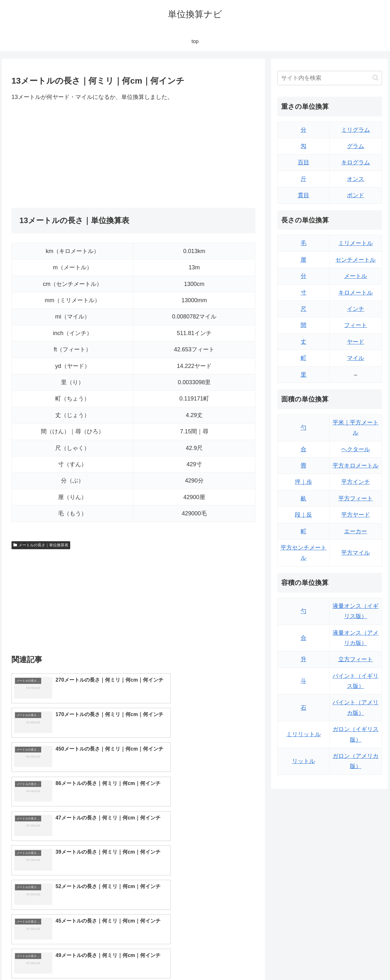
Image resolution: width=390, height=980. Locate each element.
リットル (304, 761)
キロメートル (356, 293)
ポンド (356, 195)
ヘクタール (356, 449)
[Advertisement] (72, 155)
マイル (356, 358)
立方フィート (356, 659)
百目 (304, 162)
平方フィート (356, 498)
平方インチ (356, 482)
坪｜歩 (304, 482)
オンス (356, 179)
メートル (356, 276)
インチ (356, 309)
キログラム (356, 162)
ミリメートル (356, 243)
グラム (356, 146)
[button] (375, 78)
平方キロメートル (356, 466)
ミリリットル (304, 734)
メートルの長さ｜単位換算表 (41, 545)
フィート (356, 325)
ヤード (356, 342)
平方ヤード (356, 515)
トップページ (319, 960)
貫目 (304, 195)
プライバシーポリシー (362, 960)
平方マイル (356, 553)
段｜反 (304, 515)
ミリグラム (356, 130)
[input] (330, 78)
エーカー (356, 531)
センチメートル (356, 260)
